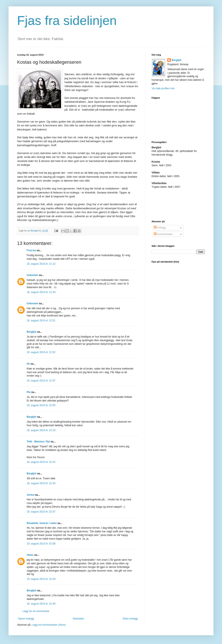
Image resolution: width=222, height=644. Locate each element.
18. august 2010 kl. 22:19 (41, 430)
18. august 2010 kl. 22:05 (41, 405)
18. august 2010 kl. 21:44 (41, 292)
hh (28, 364)
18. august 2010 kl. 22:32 (41, 462)
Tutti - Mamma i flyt (38, 442)
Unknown (32, 275)
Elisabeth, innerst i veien (42, 523)
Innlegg (160, 228)
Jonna (30, 495)
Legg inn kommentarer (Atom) (49, 625)
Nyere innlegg (26, 619)
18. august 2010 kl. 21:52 (41, 352)
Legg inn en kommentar (36, 611)
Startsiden (78, 619)
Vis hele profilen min (163, 88)
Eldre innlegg (130, 619)
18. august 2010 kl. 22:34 (41, 483)
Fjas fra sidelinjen (67, 21)
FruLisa (31, 250)
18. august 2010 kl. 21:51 (41, 321)
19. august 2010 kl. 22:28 (41, 579)
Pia (29, 392)
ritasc (30, 555)
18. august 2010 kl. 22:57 (41, 512)
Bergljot (31, 332)
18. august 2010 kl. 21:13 (41, 264)
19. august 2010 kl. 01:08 (41, 544)
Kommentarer (163, 234)
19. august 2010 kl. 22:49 (41, 604)
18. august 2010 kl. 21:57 (41, 381)
